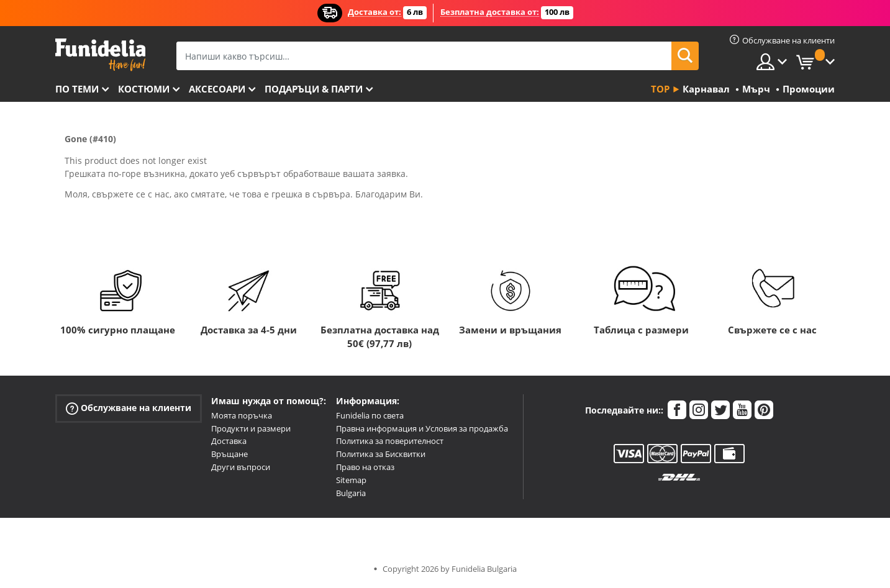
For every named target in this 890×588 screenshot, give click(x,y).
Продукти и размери (251, 428)
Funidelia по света (370, 415)
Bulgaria (351, 493)
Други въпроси (241, 467)
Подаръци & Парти (314, 89)
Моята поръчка (242, 415)
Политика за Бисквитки (381, 454)
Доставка (229, 441)
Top (660, 89)
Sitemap (351, 480)
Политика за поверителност (390, 441)
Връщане (229, 454)
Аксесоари (217, 89)
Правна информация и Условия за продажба (422, 428)
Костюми (144, 89)
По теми (77, 89)
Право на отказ (365, 467)
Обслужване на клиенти (129, 408)
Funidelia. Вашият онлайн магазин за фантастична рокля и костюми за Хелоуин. (100, 55)
